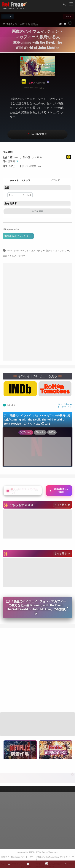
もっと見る (62, 505)
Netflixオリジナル (16, 251)
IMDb (38, 852)
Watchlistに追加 (59, 490)
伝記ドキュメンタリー (14, 256)
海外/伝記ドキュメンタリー (19, 236)
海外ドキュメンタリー (58, 251)
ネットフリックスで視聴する (37, 134)
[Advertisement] (37, 312)
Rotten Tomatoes (50, 852)
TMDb (32, 852)
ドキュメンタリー (36, 251)
